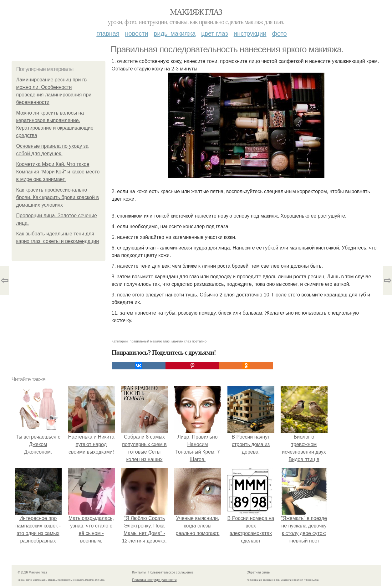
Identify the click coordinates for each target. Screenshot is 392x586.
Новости (137, 33)
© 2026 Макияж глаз (32, 572)
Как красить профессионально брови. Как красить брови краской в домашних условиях (58, 197)
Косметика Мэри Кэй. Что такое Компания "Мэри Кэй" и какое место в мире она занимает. (58, 172)
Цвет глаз (215, 33)
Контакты (139, 572)
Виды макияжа (175, 33)
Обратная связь (258, 572)
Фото (280, 33)
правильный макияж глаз (150, 341)
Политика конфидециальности (155, 580)
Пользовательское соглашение (171, 572)
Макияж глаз (196, 12)
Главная (108, 33)
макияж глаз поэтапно (189, 341)
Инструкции (250, 33)
